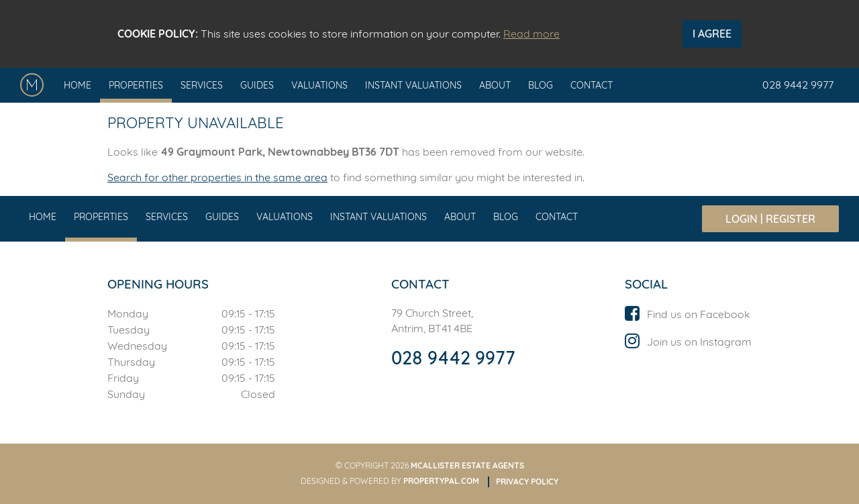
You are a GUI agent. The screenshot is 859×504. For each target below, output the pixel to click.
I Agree (712, 34)
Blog (541, 85)
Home (78, 85)
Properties (136, 85)
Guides (257, 85)
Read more (532, 34)
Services (202, 85)
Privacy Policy (527, 482)
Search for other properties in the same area (217, 177)
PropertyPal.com (441, 481)
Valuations (319, 85)
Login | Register (770, 219)
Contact (592, 85)
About (495, 85)
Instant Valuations (413, 85)
